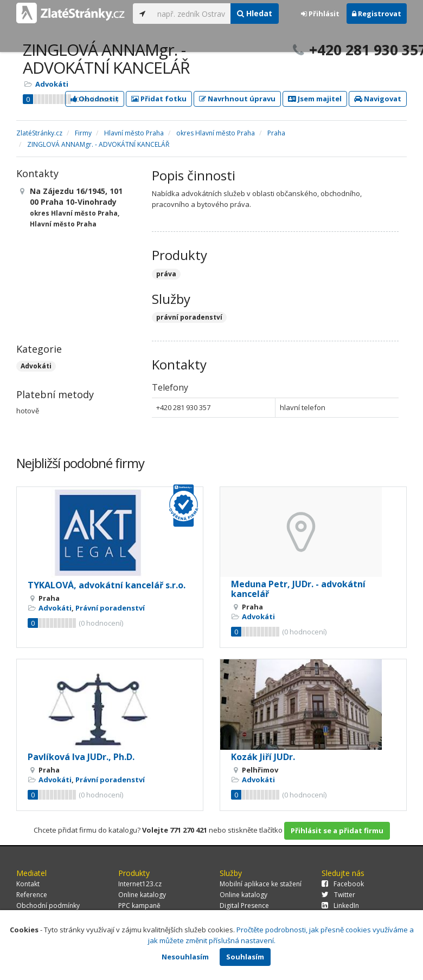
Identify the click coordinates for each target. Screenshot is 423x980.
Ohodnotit (95, 99)
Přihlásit (320, 14)
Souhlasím (245, 957)
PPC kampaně (139, 906)
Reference (32, 895)
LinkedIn (340, 906)
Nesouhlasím (185, 957)
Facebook (343, 884)
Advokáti (52, 84)
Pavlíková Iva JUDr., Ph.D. (81, 757)
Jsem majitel (315, 99)
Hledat (255, 13)
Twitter (338, 895)
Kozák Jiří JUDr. (263, 757)
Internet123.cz (140, 884)
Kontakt (28, 884)
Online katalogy (142, 895)
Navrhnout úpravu (237, 99)
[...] (191, 14)
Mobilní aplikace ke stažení (261, 884)
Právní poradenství (110, 608)
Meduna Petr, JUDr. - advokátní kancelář (298, 589)
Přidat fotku (159, 99)
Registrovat (377, 14)
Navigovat (378, 99)
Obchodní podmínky (48, 906)
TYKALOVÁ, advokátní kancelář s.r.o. (107, 585)
